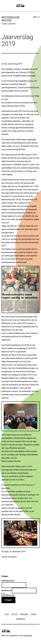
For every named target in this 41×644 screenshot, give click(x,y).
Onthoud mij (8, 595)
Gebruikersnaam (8, 581)
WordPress (28, 636)
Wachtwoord (6, 590)
